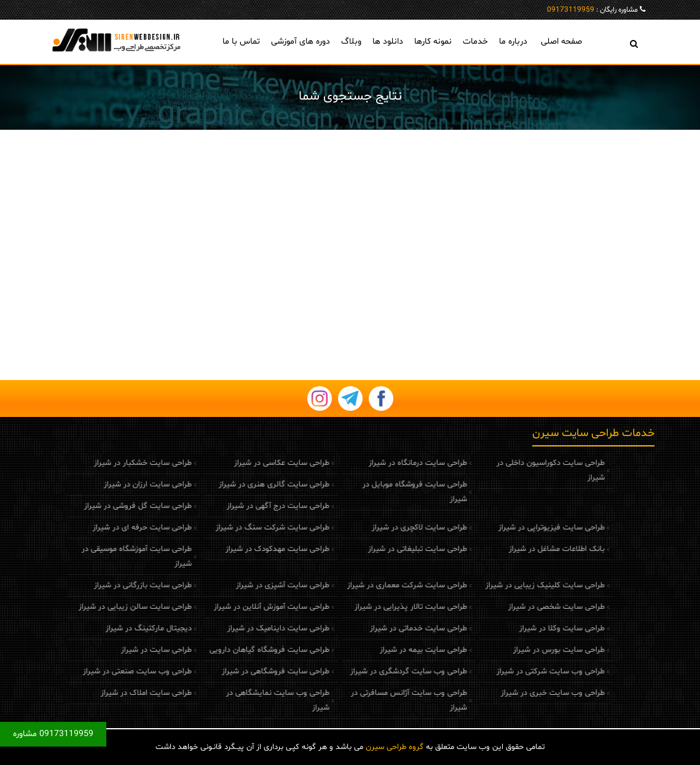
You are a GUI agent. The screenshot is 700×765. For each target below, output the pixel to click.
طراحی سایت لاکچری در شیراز (389, 528)
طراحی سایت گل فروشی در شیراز (108, 506)
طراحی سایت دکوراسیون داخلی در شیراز (520, 470)
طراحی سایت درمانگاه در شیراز (387, 463)
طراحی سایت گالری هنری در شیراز (244, 485)
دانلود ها (388, 42)
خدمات (475, 42)
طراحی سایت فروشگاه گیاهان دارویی (239, 650)
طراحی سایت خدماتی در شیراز (388, 628)
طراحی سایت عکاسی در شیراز (252, 463)
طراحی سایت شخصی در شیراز (526, 607)
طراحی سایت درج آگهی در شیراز (248, 506)
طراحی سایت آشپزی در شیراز (253, 585)
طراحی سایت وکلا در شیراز (531, 628)
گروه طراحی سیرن (395, 747)
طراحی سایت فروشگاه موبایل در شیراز (384, 492)
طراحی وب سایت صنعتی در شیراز (107, 672)
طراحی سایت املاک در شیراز (116, 693)
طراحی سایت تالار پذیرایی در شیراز (380, 607)
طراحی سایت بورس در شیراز (528, 650)
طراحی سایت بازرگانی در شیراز (113, 585)
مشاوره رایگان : (592, 10)
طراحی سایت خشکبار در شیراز (113, 463)
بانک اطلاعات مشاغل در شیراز (526, 549)
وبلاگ (351, 42)
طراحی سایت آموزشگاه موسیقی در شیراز (107, 557)
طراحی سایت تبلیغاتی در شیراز (387, 549)
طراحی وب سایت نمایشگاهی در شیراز (248, 700)
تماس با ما (241, 42)
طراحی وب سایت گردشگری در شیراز (378, 672)
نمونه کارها (433, 42)
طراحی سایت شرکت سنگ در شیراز (242, 528)
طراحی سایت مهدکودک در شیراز (247, 549)
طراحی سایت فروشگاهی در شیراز (246, 672)
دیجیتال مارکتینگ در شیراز (119, 628)
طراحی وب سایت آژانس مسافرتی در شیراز (378, 700)
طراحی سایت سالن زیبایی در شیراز (105, 607)
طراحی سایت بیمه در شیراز (393, 650)
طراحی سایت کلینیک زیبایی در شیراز (514, 585)
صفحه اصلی (561, 42)
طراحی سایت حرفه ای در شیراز (112, 528)
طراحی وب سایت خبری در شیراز (522, 693)
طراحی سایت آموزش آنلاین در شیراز (242, 607)
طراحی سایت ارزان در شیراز (118, 485)
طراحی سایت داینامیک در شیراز (248, 628)
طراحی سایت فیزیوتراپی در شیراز (521, 528)
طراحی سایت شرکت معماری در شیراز (376, 585)
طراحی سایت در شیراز (126, 650)
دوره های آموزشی (301, 42)
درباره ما (513, 42)
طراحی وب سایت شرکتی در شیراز (520, 672)
